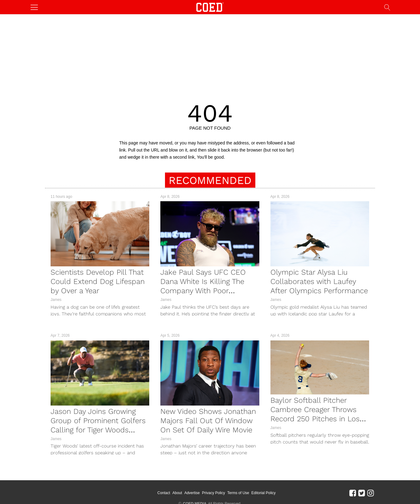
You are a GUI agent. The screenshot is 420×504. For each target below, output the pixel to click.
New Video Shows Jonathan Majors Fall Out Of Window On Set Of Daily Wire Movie (208, 421)
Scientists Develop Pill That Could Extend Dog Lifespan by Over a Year (98, 281)
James (56, 300)
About (185, 489)
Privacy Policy (222, 489)
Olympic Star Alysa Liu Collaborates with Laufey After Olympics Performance (319, 281)
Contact (172, 489)
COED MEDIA (195, 495)
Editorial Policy (272, 489)
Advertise (200, 489)
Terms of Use (247, 489)
